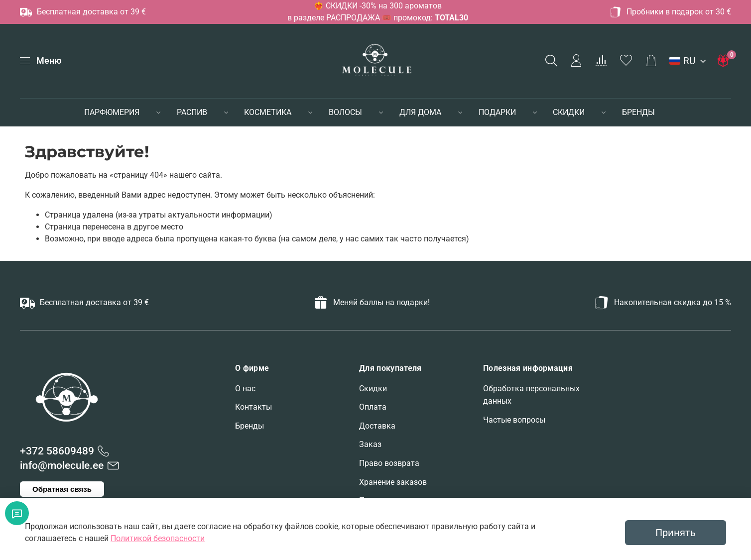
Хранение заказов (393, 482)
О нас (245, 389)
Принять (676, 533)
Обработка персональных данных (531, 395)
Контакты (253, 407)
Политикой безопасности (158, 538)
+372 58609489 (57, 451)
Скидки (373, 389)
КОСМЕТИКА (268, 112)
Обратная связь (62, 489)
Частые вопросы (514, 420)
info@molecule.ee (62, 465)
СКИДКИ (569, 112)
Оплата (373, 407)
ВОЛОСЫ (345, 112)
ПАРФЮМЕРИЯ (112, 112)
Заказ (370, 444)
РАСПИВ (192, 112)
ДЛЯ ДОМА (420, 112)
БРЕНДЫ (638, 112)
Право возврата (389, 463)
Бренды (250, 426)
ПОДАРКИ (497, 112)
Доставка (377, 426)
